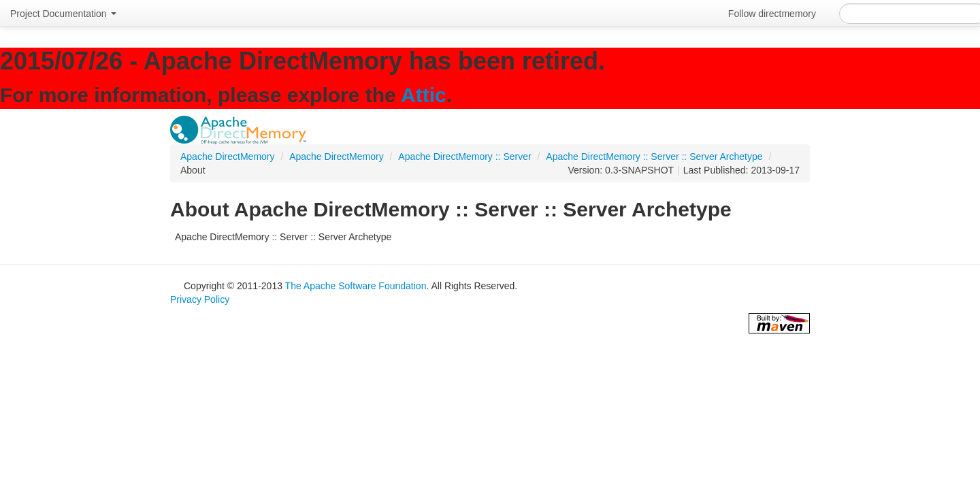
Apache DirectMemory (228, 157)
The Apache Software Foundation (356, 286)
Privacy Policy (200, 299)
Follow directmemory (772, 14)
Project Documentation (63, 14)
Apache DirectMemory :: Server (464, 157)
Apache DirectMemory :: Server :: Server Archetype (654, 157)
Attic (424, 95)
